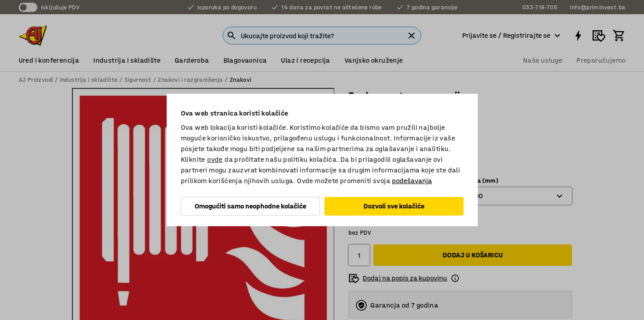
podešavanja (412, 181)
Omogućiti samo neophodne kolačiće (250, 206)
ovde (215, 159)
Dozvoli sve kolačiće (394, 206)
